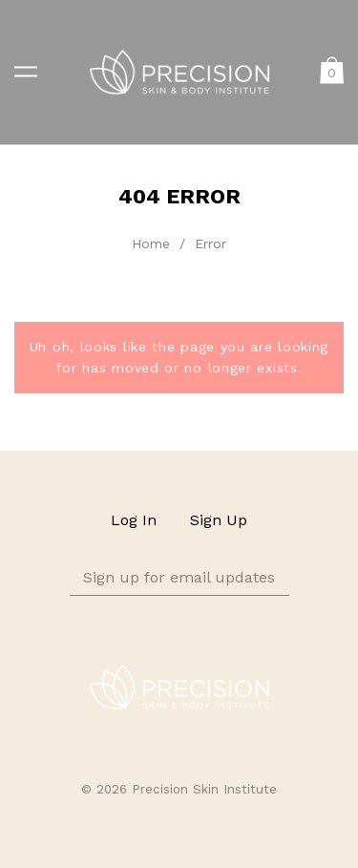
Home (151, 243)
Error (211, 243)
